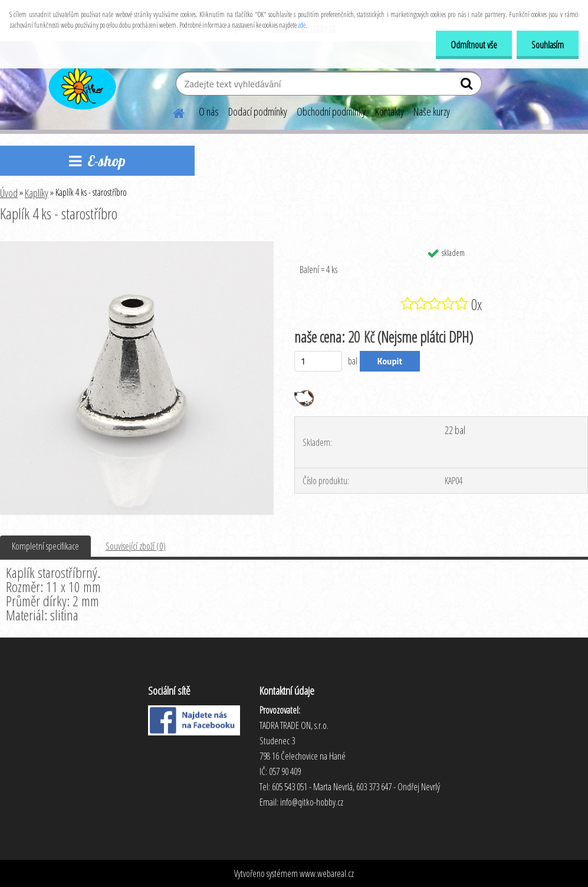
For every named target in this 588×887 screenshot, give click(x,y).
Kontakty (390, 111)
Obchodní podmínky (331, 111)
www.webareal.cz (327, 873)
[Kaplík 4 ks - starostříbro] (137, 246)
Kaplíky (37, 193)
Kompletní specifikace (45, 546)
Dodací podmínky (258, 111)
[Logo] (81, 85)
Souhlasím (548, 45)
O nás (209, 111)
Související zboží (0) (136, 546)
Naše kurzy (432, 111)
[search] (468, 86)
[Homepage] (172, 111)
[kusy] (318, 361)
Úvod (9, 193)
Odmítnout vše (474, 45)
